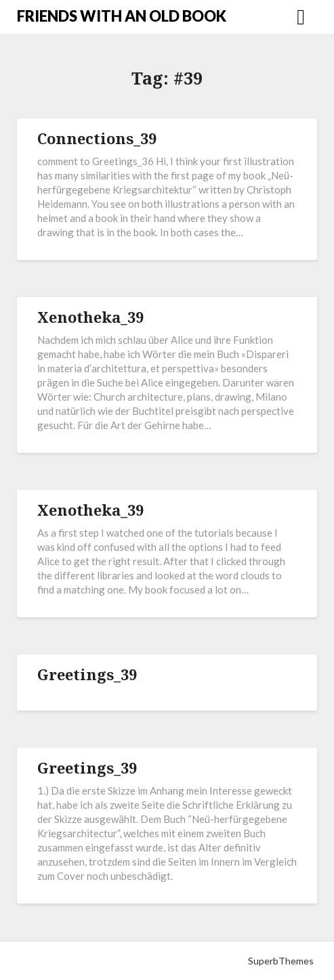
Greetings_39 (87, 674)
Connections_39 (97, 138)
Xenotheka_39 (90, 317)
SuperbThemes (281, 961)
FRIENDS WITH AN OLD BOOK (122, 16)
